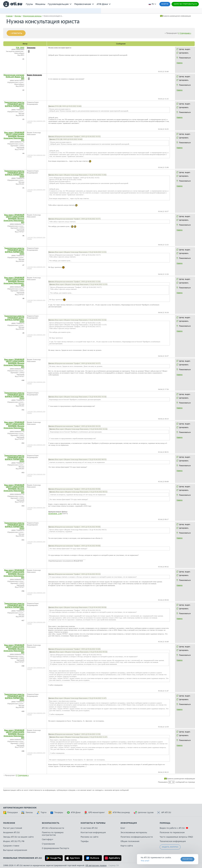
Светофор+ (48, 839)
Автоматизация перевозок (20, 808)
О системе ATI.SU (89, 828)
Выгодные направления (15, 850)
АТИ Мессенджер (119, 812)
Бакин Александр (34, 75)
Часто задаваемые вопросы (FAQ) (176, 837)
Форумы (18, 16)
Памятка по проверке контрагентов (53, 834)
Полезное (9, 823)
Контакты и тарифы (93, 823)
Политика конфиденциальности (137, 837)
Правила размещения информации (177, 16)
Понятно (187, 859)
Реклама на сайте (89, 837)
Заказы (27, 812)
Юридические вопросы (32, 16)
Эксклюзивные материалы (134, 833)
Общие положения (130, 841)
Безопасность (51, 823)
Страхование (48, 844)
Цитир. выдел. (185, 49)
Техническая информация (173, 841)
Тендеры (57, 812)
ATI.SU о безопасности (53, 828)
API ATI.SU (164, 812)
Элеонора (31, 48)
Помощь (165, 823)
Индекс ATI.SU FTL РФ (14, 841)
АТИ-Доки (74, 812)
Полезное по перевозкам (172, 833)
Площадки (10, 812)
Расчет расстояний (13, 828)
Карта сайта (127, 846)
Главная (9, 16)
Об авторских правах (96, 865)
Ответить (17, 33)
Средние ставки (11, 846)
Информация (129, 823)
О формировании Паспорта (56, 848)
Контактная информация (93, 833)
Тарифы (85, 841)
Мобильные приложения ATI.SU (22, 858)
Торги (42, 812)
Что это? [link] (145, 861)
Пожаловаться (185, 58)
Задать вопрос (170, 847)
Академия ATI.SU (11, 833)
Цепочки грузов (144, 812)
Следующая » (186, 33)
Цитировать (184, 53)
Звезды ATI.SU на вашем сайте (18, 837)
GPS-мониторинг (95, 812)
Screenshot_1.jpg (55, 513)
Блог (123, 828)
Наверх (180, 63)
